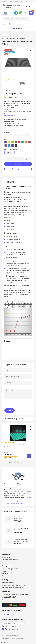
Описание (10, 182)
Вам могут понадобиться (13, 419)
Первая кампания (11, 629)
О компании (6, 557)
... (25, 24)
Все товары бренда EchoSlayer (15, 503)
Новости (5, 574)
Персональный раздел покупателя (13, 587)
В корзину (18, 164)
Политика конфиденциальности (13, 638)
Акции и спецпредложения (11, 569)
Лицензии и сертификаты (10, 560)
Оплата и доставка (8, 583)
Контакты (6, 562)
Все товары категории (13, 501)
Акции (5, 24)
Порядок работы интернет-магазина (14, 585)
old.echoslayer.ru (29, 2)
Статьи (19, 24)
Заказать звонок (9, 600)
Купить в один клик (18, 169)
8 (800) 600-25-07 (26, 13)
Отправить (10, 410)
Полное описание (10, 116)
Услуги (12, 24)
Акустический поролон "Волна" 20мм (14, 446)
